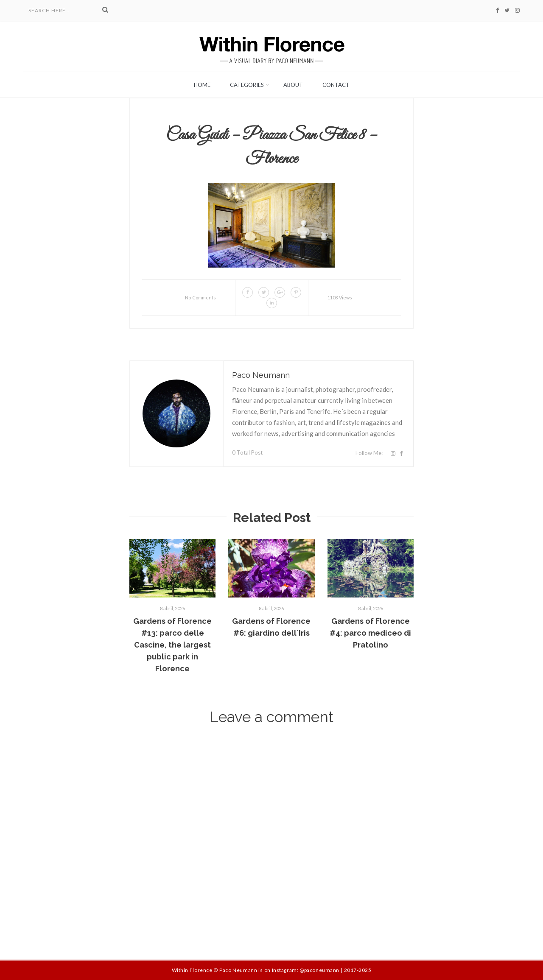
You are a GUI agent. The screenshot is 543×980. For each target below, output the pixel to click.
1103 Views (340, 297)
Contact (336, 85)
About (293, 85)
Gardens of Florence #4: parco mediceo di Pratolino (370, 633)
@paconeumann (319, 970)
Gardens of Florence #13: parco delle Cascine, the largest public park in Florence (172, 645)
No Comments (200, 297)
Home (202, 85)
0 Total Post (247, 452)
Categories (247, 85)
